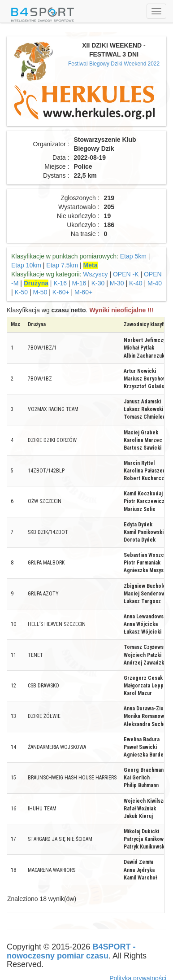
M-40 (155, 283)
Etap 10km (26, 265)
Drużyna (36, 283)
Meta (91, 265)
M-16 (79, 283)
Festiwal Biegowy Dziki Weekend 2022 (114, 64)
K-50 (22, 292)
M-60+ (83, 292)
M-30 (117, 283)
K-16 (60, 283)
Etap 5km (133, 256)
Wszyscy (95, 274)
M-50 (40, 292)
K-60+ (61, 292)
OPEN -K (126, 274)
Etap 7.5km (62, 265)
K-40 (136, 283)
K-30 (98, 283)
